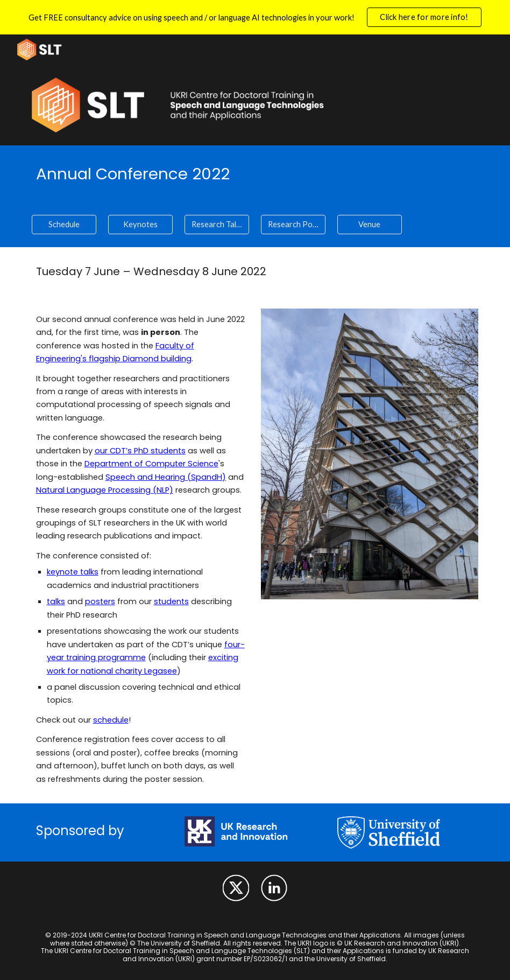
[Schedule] (64, 225)
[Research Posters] (293, 225)
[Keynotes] (141, 225)
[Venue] (370, 225)
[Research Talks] (217, 225)
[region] (255, 17)
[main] (255, 174)
